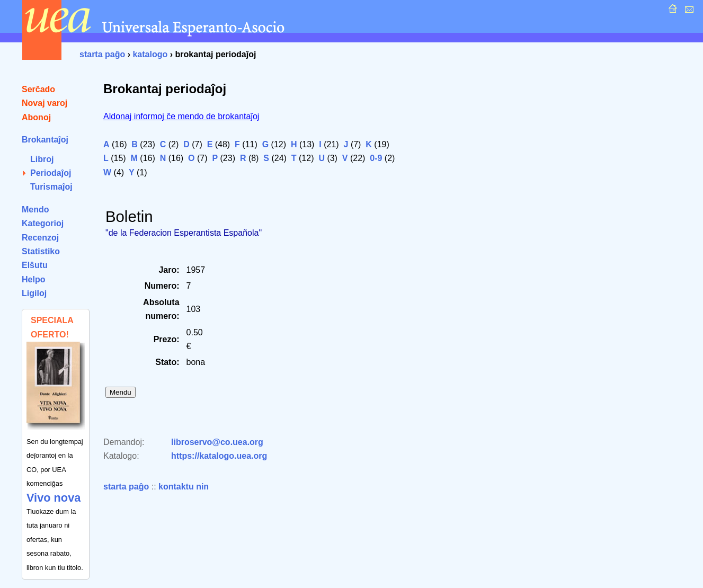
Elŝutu (35, 265)
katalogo (150, 54)
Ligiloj (34, 293)
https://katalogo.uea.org (219, 456)
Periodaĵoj (51, 173)
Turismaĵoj (51, 187)
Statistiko (41, 251)
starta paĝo (102, 54)
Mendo (35, 210)
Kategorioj (43, 223)
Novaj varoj (45, 103)
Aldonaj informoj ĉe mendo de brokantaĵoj (181, 116)
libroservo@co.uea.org (217, 442)
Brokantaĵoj (45, 140)
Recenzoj (40, 238)
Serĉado (38, 89)
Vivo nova (54, 498)
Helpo (33, 279)
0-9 (376, 158)
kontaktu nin (184, 487)
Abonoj (36, 117)
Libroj (42, 159)
